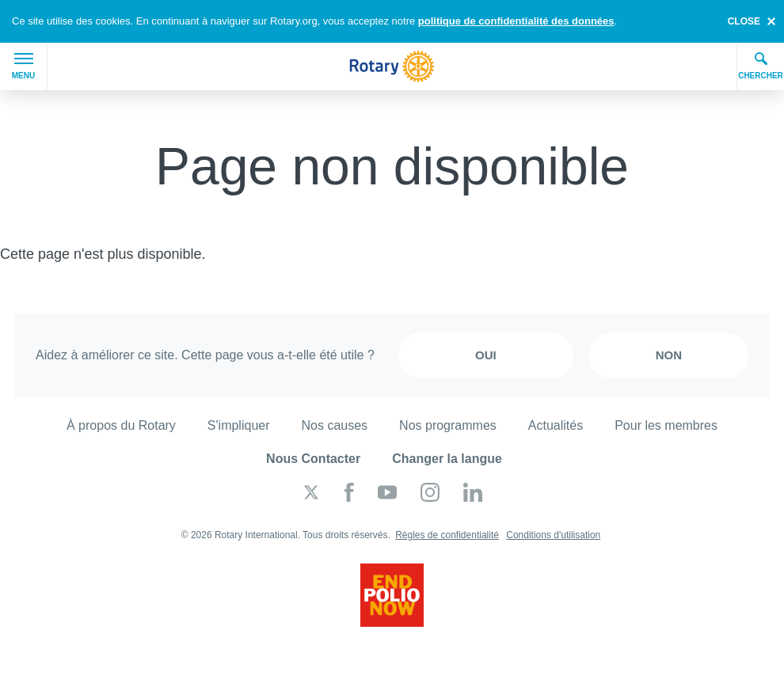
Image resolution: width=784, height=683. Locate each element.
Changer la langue (447, 459)
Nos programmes (448, 425)
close (744, 21)
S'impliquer (239, 425)
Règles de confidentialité (447, 535)
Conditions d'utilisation (553, 535)
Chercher (761, 66)
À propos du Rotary (121, 425)
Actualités (556, 425)
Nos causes (335, 425)
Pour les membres (666, 425)
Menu (23, 66)
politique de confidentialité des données (516, 21)
